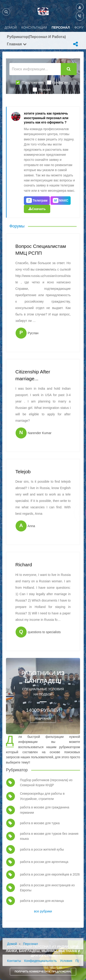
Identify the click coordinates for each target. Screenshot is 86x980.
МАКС (61, 200)
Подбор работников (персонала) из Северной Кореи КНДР (46, 783)
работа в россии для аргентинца (44, 862)
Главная (17, 44)
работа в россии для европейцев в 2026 (50, 874)
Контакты (14, 961)
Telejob (23, 472)
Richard (24, 565)
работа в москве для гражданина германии (45, 810)
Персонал (31, 944)
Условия (66, 961)
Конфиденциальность (40, 961)
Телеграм (37, 200)
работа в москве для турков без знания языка (49, 836)
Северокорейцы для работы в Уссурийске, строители (42, 796)
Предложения (30, 82)
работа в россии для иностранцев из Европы (47, 888)
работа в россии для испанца (42, 901)
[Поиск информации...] (35, 69)
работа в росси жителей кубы (42, 849)
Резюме (42, 90)
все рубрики (43, 911)
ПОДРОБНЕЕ (43, 719)
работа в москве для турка (40, 823)
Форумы (17, 226)
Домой (12, 944)
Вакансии (57, 82)
